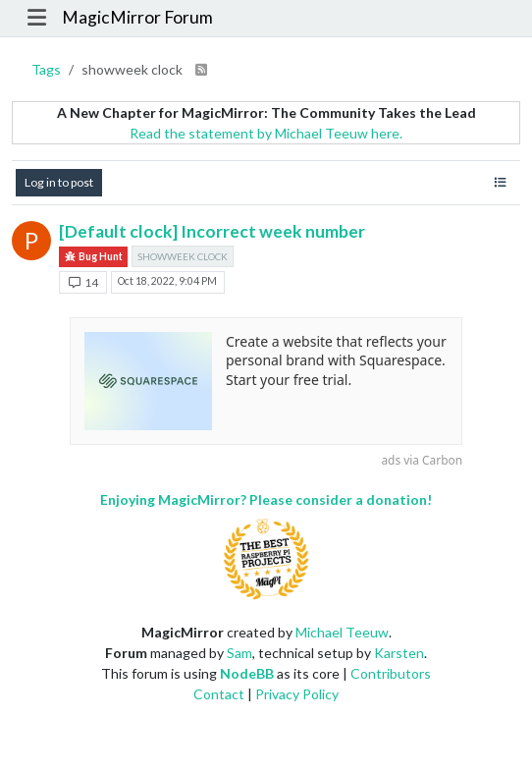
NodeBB (247, 673)
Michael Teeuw (342, 632)
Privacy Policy (297, 694)
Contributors (391, 673)
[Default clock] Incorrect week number (212, 231)
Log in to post (59, 182)
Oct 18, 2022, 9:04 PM (167, 281)
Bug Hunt (93, 257)
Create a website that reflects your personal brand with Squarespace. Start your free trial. (336, 360)
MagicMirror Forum (137, 17)
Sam (239, 653)
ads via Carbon (422, 460)
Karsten (399, 653)
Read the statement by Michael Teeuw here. (266, 133)
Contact (219, 694)
